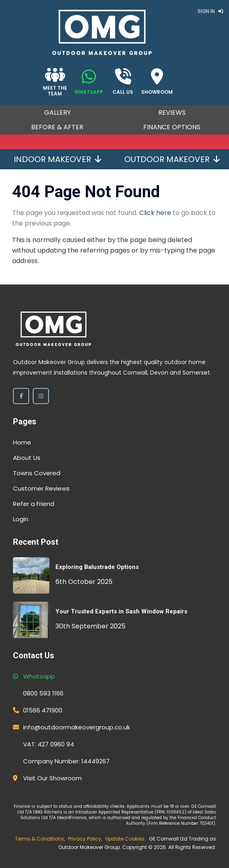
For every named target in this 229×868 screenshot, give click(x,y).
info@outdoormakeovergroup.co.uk (76, 727)
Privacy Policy (85, 839)
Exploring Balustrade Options (97, 567)
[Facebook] (21, 396)
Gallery (57, 113)
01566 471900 (43, 710)
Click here (155, 213)
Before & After (57, 127)
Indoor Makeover (57, 159)
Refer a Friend (34, 504)
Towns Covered (37, 473)
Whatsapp (39, 676)
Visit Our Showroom (52, 778)
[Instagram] (41, 396)
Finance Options (172, 127)
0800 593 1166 (43, 693)
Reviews (172, 113)
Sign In (210, 11)
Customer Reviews (41, 488)
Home (22, 442)
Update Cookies (125, 839)
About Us (27, 458)
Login (21, 519)
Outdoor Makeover (172, 159)
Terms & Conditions (39, 839)
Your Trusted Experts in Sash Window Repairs (121, 611)
